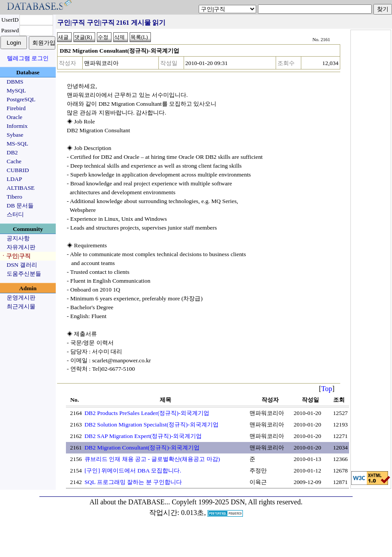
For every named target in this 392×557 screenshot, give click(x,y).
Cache (14, 161)
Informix (17, 126)
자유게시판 (21, 247)
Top (327, 389)
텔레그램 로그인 (28, 58)
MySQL (16, 90)
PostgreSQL (21, 99)
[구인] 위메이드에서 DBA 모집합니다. (133, 471)
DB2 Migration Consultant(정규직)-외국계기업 (142, 448)
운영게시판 (21, 298)
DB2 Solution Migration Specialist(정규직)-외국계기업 (152, 424)
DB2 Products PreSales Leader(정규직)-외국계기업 (147, 413)
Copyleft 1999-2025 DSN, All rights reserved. (237, 502)
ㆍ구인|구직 (15, 256)
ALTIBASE (21, 188)
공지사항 (18, 238)
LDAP (14, 179)
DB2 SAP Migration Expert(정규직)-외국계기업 (143, 436)
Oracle (15, 117)
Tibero (14, 197)
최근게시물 (21, 306)
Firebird (16, 108)
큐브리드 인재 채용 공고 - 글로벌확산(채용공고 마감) (152, 459)
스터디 (15, 214)
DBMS (15, 82)
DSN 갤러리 (22, 265)
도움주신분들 (24, 274)
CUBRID (18, 170)
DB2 (12, 152)
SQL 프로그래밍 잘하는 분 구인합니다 (133, 482)
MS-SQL (17, 144)
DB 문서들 (20, 206)
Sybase (15, 135)
